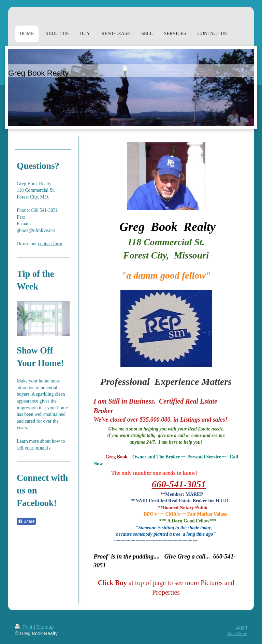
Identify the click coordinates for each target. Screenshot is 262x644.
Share (26, 521)
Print (24, 627)
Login (241, 627)
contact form (50, 244)
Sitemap (45, 627)
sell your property (34, 448)
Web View (237, 634)
